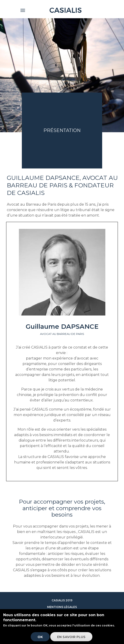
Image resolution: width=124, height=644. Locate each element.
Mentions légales (62, 607)
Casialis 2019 (62, 600)
